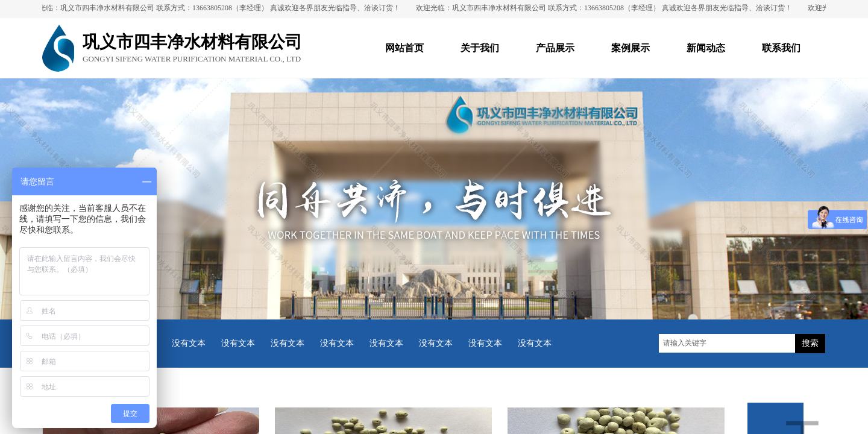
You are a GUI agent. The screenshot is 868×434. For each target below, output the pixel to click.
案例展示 (631, 48)
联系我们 (781, 48)
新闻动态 (706, 48)
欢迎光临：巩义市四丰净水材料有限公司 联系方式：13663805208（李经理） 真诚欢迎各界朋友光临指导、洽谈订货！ (215, 8)
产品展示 (555, 48)
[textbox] (727, 343)
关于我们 (480, 48)
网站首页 (404, 48)
